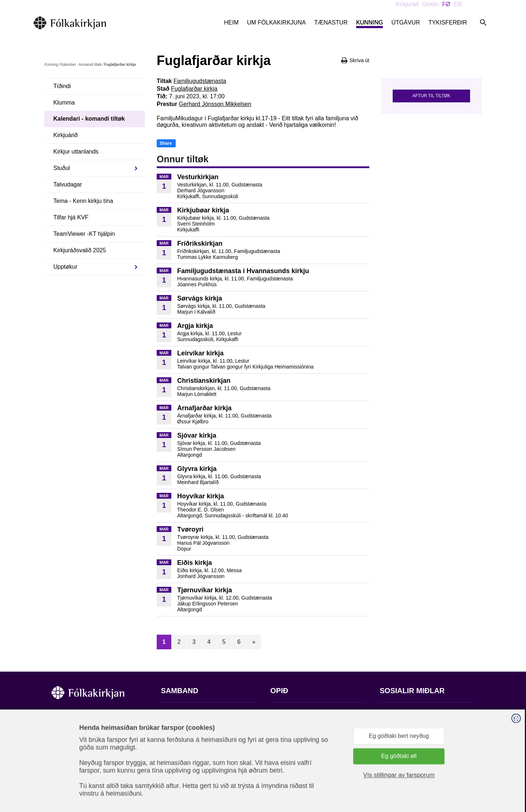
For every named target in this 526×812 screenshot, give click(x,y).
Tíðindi (62, 86)
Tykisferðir (448, 22)
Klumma (64, 103)
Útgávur (405, 22)
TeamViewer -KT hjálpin (84, 234)
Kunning (370, 22)
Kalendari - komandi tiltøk (81, 65)
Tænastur (331, 22)
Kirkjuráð (407, 4)
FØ (446, 4)
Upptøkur (65, 267)
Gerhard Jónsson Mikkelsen (215, 104)
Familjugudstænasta (200, 81)
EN (458, 4)
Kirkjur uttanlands (76, 152)
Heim (231, 22)
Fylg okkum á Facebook (411, 713)
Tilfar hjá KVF (71, 217)
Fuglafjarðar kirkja (194, 89)
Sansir (468, 776)
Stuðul (62, 168)
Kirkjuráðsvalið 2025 (80, 250)
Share (166, 143)
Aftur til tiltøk (431, 96)
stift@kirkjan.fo (180, 764)
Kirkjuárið (66, 135)
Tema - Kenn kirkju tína (83, 201)
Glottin (430, 4)
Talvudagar (68, 184)
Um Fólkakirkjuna (276, 22)
